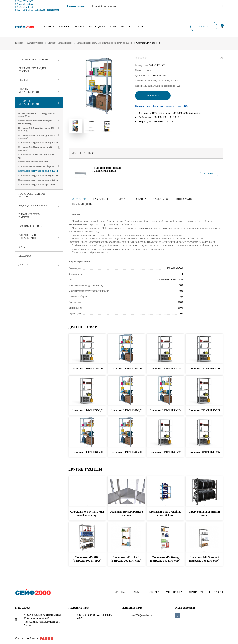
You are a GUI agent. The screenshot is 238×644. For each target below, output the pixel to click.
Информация (185, 199)
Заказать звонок (76, 6)
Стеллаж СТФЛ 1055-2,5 (204, 410)
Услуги (80, 27)
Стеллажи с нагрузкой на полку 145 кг (38, 175)
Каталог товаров (35, 43)
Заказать (153, 96)
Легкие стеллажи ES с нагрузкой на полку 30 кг (37, 115)
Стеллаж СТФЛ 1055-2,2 (87, 410)
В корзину (209, 173)
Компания (117, 27)
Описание (79, 199)
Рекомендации (82, 204)
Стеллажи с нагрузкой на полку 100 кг (38, 171)
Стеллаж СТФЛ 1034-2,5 (165, 410)
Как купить (101, 199)
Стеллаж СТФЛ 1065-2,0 (204, 369)
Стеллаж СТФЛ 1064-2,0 (87, 452)
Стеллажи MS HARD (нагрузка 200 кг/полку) (36, 137)
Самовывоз (161, 199)
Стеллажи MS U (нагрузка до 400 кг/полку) (35, 149)
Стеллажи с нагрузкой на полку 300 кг (38, 142)
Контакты (136, 27)
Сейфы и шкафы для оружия (32, 70)
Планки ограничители (107, 168)
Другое (23, 265)
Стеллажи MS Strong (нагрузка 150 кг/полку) (36, 129)
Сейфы (23, 80)
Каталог (64, 27)
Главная (49, 27)
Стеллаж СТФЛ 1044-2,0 (126, 452)
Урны (22, 247)
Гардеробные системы (34, 60)
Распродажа (97, 27)
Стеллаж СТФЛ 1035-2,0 (87, 369)
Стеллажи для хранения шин (33, 162)
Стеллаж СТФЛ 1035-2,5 (165, 369)
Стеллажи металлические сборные (36, 166)
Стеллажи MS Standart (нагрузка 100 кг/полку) (35, 122)
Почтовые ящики (31, 226)
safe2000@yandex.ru (141, 615)
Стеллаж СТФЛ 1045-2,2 (165, 452)
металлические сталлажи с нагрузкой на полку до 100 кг (104, 43)
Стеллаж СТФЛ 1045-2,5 (204, 452)
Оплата (121, 199)
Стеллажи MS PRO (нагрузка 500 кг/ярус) (37, 156)
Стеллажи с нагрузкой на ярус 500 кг (37, 184)
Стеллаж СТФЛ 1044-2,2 (126, 410)
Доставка (139, 199)
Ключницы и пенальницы (27, 237)
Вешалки (25, 256)
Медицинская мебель (34, 206)
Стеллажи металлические (60, 43)
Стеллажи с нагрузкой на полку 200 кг (38, 180)
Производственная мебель (32, 195)
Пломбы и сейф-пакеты (30, 216)
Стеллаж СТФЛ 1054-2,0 (126, 369)
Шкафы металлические (30, 91)
